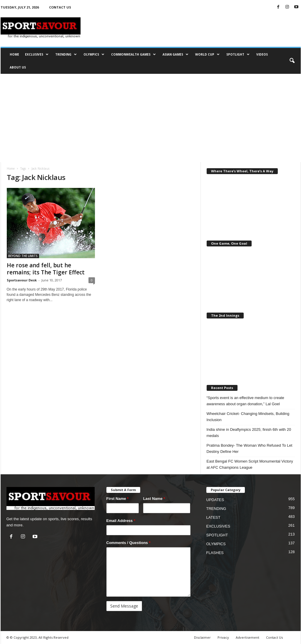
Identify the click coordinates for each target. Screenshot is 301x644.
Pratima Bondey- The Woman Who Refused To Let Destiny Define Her (250, 448)
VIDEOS (262, 54)
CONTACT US (60, 7)
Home (11, 168)
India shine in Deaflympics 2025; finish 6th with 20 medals (249, 433)
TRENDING (66, 54)
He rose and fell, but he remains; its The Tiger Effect (46, 269)
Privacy (223, 637)
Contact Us (274, 637)
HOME (14, 54)
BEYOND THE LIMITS (23, 256)
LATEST (213, 517)
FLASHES (215, 553)
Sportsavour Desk (22, 280)
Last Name (154, 499)
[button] (292, 61)
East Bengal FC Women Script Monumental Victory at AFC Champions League (250, 464)
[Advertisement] (150, 118)
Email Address (121, 521)
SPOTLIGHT (238, 54)
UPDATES (215, 500)
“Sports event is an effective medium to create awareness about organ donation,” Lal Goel (245, 401)
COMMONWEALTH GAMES (133, 54)
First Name (118, 499)
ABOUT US (18, 67)
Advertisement (248, 637)
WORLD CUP (207, 54)
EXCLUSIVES (37, 54)
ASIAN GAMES (175, 54)
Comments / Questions (128, 543)
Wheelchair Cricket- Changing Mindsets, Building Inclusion (248, 417)
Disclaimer (202, 637)
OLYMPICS (94, 54)
